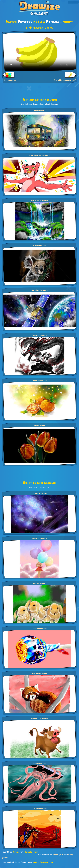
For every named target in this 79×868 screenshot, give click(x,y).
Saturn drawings (39, 493)
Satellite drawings (40, 290)
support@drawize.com (43, 862)
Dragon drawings (39, 335)
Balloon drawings (39, 538)
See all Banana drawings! (65, 80)
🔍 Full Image (10, 80)
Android (56, 855)
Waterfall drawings (39, 200)
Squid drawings (40, 763)
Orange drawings (40, 380)
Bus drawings (39, 110)
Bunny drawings (40, 583)
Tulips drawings (40, 425)
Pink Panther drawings (39, 155)
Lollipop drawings (40, 628)
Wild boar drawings (39, 718)
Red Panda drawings (39, 673)
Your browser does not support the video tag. (39, 52)
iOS (62, 855)
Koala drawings (39, 245)
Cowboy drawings (39, 808)
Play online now (31, 852)
